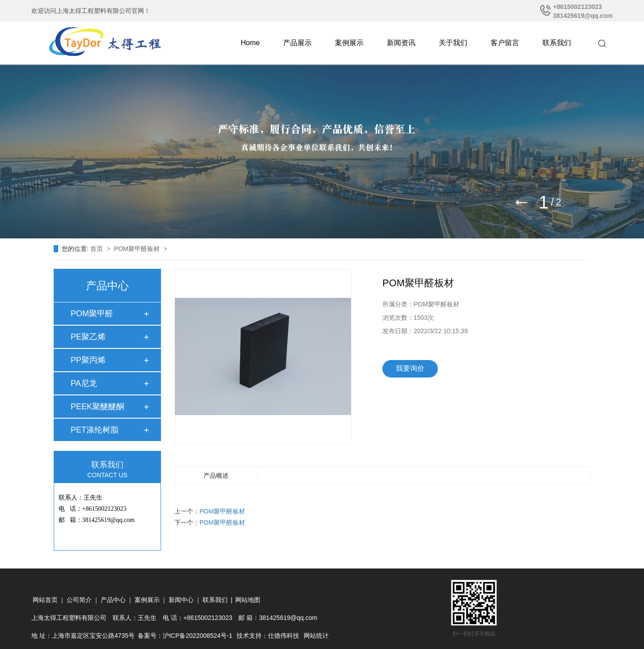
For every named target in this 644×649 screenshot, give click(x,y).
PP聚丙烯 (88, 360)
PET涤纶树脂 (95, 430)
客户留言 (505, 43)
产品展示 (297, 43)
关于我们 (453, 43)
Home (250, 43)
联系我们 (557, 43)
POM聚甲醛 (92, 314)
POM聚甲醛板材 (138, 249)
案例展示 (349, 43)
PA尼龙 (84, 383)
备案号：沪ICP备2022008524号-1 (185, 636)
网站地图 (248, 600)
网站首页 (45, 600)
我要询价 (410, 368)
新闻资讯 (401, 43)
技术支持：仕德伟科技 (268, 636)
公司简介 (79, 600)
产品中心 (113, 600)
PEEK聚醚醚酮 (97, 407)
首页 (97, 249)
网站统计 (316, 636)
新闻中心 (181, 600)
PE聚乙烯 (88, 337)
